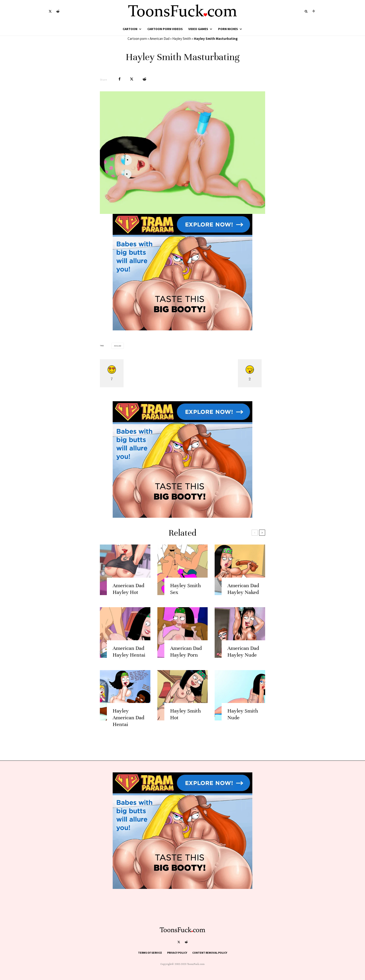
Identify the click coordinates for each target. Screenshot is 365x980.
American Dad (160, 39)
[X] (50, 11)
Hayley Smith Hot (186, 720)
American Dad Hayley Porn (186, 658)
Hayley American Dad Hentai (128, 724)
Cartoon (130, 29)
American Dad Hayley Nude (243, 658)
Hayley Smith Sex (186, 595)
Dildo (118, 346)
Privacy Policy (177, 953)
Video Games (198, 29)
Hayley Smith (182, 39)
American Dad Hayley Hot (128, 595)
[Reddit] (58, 11)
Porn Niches (228, 29)
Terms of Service (150, 953)
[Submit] (144, 79)
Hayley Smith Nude (243, 720)
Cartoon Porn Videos (165, 29)
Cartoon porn (137, 39)
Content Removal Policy (210, 953)
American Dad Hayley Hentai (129, 658)
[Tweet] (132, 79)
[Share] (120, 79)
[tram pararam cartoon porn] (182, 329)
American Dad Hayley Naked (243, 595)
